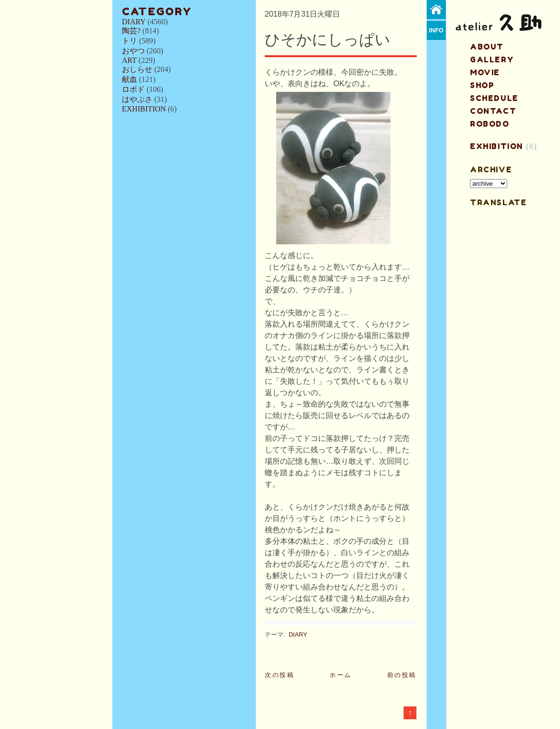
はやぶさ (137, 99)
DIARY (134, 22)
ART (129, 60)
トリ (130, 41)
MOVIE (485, 72)
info (436, 30)
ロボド (133, 89)
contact (493, 111)
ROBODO (490, 124)
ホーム (341, 675)
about (487, 47)
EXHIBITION (144, 109)
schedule (494, 98)
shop (482, 85)
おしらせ (137, 69)
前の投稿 (402, 675)
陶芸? (131, 31)
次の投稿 (280, 675)
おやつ (133, 51)
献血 (130, 79)
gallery (492, 60)
